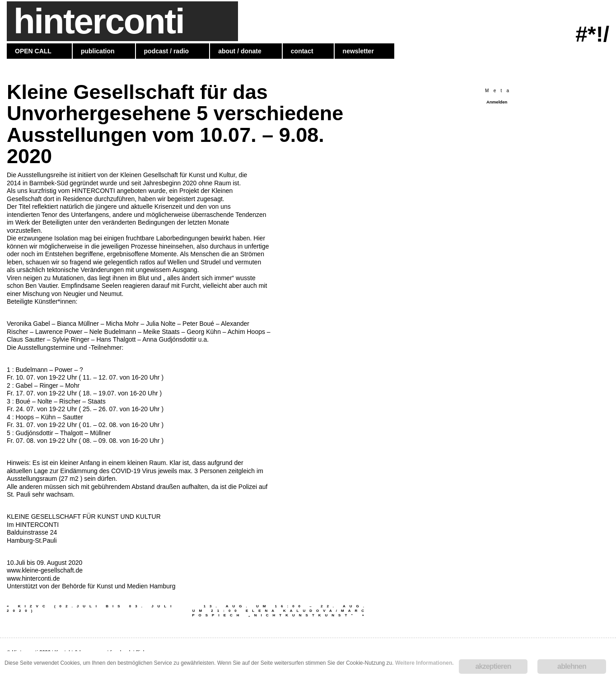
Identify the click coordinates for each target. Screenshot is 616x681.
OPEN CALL (33, 51)
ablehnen (572, 666)
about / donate (240, 51)
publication (98, 51)
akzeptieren (493, 666)
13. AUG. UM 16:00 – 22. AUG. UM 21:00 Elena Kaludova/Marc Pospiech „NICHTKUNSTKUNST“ (280, 611)
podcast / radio (167, 51)
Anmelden (497, 102)
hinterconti (99, 21)
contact (302, 51)
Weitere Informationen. (425, 663)
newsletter (358, 51)
